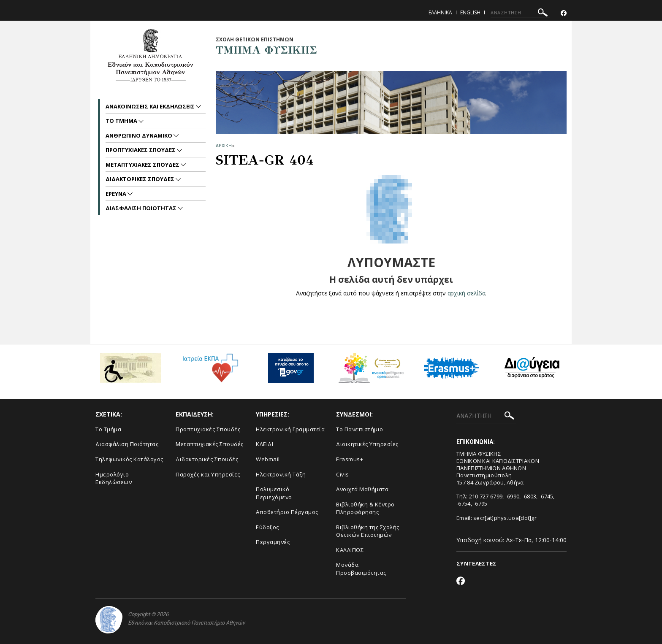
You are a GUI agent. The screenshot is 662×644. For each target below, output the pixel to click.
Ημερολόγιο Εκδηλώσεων (114, 478)
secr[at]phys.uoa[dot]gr (505, 518)
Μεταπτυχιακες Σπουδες (143, 165)
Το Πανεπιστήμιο (360, 429)
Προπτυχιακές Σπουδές (208, 429)
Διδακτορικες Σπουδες (141, 179)
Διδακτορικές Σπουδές (207, 459)
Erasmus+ (350, 459)
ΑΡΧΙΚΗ (224, 145)
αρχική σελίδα (466, 293)
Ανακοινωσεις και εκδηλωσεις (151, 106)
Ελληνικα (440, 12)
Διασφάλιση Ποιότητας (127, 444)
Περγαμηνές (273, 542)
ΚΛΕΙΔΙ (265, 444)
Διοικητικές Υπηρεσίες (367, 444)
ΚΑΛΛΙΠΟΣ (350, 550)
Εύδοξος (267, 527)
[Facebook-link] (564, 13)
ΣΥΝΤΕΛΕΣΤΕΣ (476, 563)
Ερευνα (117, 194)
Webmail (268, 459)
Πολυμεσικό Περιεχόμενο (274, 493)
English (470, 12)
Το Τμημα (122, 121)
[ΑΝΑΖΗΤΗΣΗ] (520, 13)
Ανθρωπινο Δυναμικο (140, 135)
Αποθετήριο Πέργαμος (287, 512)
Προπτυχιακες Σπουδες (141, 150)
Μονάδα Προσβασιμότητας (361, 569)
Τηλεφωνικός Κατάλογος (129, 459)
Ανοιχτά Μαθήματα (362, 489)
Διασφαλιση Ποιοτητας (142, 208)
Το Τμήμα (108, 429)
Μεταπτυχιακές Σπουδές (210, 444)
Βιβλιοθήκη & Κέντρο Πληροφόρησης (365, 508)
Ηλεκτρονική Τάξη (281, 474)
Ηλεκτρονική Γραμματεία (290, 429)
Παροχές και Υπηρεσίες (208, 474)
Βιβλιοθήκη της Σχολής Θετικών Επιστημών (368, 531)
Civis (343, 474)
